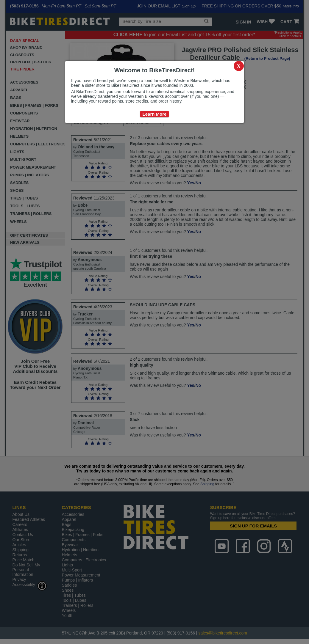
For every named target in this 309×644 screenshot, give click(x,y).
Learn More (155, 114)
